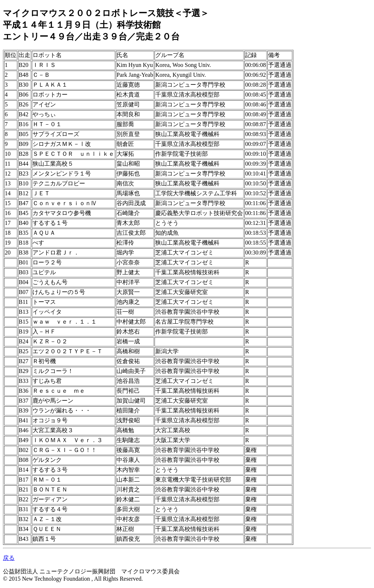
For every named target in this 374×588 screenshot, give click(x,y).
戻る (9, 558)
